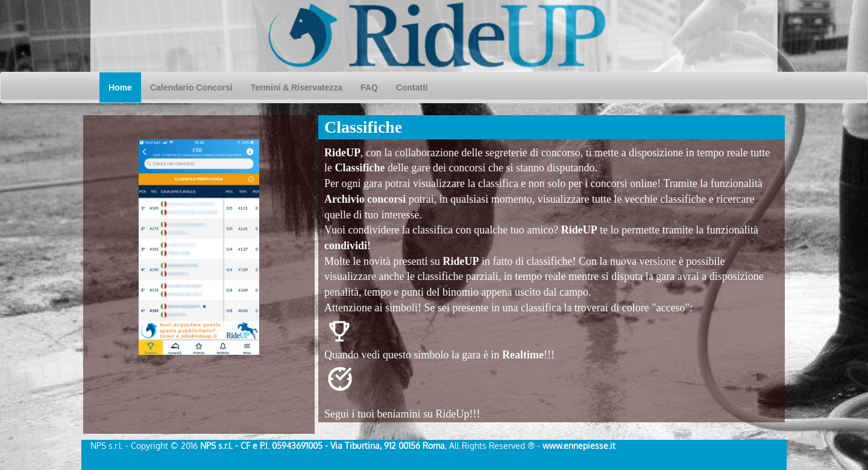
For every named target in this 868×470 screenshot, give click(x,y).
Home (125, 87)
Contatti (412, 87)
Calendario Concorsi (196, 87)
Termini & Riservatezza (297, 87)
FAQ (369, 87)
